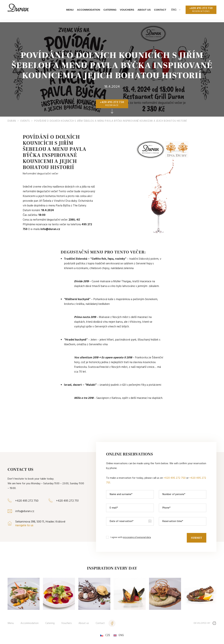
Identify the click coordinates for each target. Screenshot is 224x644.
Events (25, 121)
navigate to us (24, 525)
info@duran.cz (25, 511)
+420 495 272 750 (199, 11)
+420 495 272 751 (67, 501)
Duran (12, 121)
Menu (67, 11)
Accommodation (85, 11)
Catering (107, 11)
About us (141, 11)
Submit (196, 537)
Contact (157, 11)
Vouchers (124, 11)
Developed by (205, 623)
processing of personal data (137, 537)
